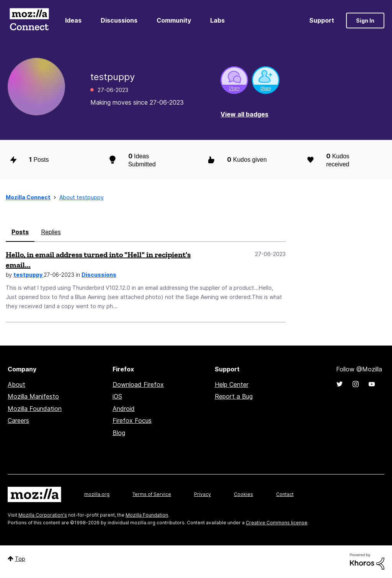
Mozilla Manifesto (33, 396)
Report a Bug (234, 396)
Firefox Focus (132, 420)
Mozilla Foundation (35, 409)
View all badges (244, 114)
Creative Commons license (277, 523)
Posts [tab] (20, 232)
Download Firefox (138, 384)
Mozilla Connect (29, 21)
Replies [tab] (51, 232)
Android (124, 409)
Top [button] (20, 559)
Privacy (203, 494)
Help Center (232, 384)
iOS (117, 396)
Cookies (243, 494)
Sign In (365, 21)
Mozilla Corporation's (43, 515)
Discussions (119, 20)
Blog (119, 433)
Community (174, 20)
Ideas (73, 20)
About (16, 384)
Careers (18, 420)
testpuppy (29, 275)
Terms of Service (152, 494)
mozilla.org (97, 494)
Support (322, 20)
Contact (285, 494)
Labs (217, 20)
